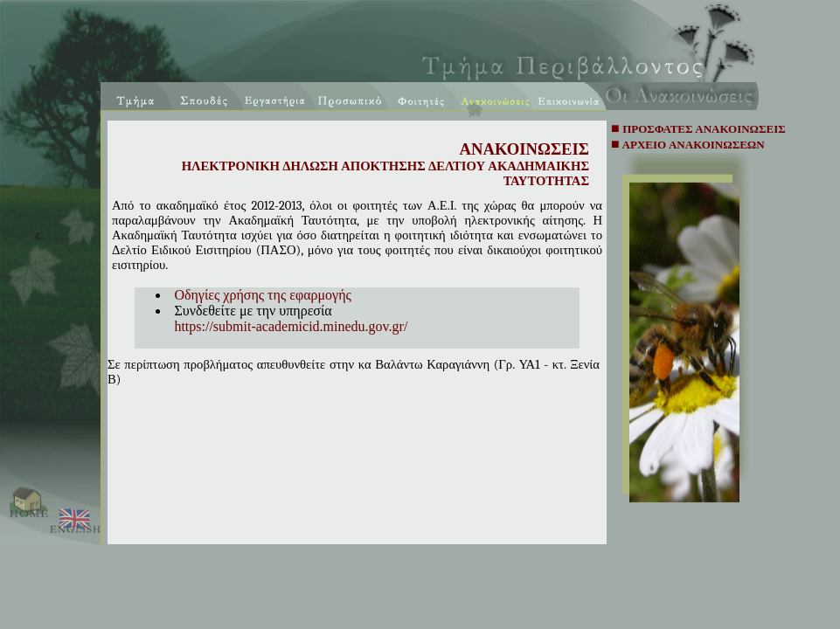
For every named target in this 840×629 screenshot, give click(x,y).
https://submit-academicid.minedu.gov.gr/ (291, 326)
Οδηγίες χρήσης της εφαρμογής (262, 295)
